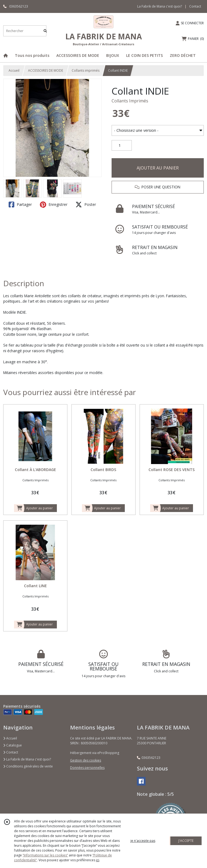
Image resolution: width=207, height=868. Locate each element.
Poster (86, 205)
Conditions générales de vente (28, 766)
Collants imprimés (86, 70)
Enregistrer (54, 205)
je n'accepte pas (143, 841)
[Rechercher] (45, 31)
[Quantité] (122, 146)
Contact (195, 6)
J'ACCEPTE (186, 841)
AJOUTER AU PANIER (158, 168)
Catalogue (13, 745)
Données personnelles (87, 768)
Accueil (14, 70)
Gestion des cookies (86, 760)
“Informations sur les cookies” (45, 855)
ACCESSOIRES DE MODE (46, 70)
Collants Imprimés (130, 101)
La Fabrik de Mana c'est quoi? (27, 759)
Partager (20, 205)
